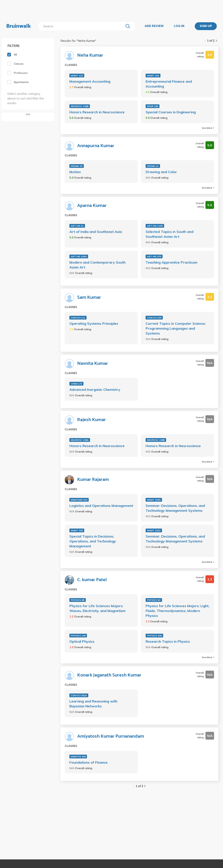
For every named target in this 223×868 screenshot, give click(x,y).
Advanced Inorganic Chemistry (95, 390)
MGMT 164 (153, 76)
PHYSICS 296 (154, 636)
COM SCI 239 (154, 318)
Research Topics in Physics (168, 641)
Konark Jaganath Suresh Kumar (109, 675)
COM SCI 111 (78, 318)
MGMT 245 (77, 530)
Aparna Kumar (92, 206)
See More (208, 128)
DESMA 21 (153, 166)
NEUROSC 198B (80, 106)
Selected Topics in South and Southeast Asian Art (169, 234)
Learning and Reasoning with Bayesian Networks (93, 704)
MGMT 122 (77, 76)
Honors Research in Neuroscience (97, 112)
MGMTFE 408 (78, 757)
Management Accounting (90, 81)
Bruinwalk (19, 26)
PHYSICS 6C (154, 600)
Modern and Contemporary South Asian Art (97, 265)
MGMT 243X (154, 500)
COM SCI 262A (79, 695)
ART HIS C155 (155, 226)
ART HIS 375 (154, 256)
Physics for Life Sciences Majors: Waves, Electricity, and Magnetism (97, 608)
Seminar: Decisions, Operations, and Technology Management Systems (175, 508)
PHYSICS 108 (78, 636)
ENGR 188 (153, 106)
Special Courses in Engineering (171, 112)
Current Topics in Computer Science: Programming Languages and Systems (176, 328)
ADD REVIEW (154, 26)
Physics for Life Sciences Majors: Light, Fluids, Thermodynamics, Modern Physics (177, 611)
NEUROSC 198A (80, 440)
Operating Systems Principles (94, 323)
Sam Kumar (89, 298)
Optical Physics (82, 641)
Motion (75, 172)
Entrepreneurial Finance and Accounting (169, 84)
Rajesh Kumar (92, 420)
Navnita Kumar (93, 364)
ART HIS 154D (79, 256)
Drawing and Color (161, 172)
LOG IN (179, 26)
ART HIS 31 (77, 226)
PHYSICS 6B (78, 600)
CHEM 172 (76, 384)
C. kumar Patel (92, 580)
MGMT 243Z (154, 530)
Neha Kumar (90, 55)
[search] (82, 26)
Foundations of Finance (88, 762)
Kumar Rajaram (93, 480)
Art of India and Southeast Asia (96, 232)
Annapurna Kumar (96, 146)
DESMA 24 (77, 166)
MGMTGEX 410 (79, 500)
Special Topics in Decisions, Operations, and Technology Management (93, 541)
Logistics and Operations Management (101, 506)
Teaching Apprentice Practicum (172, 262)
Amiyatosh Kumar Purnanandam (111, 736)
